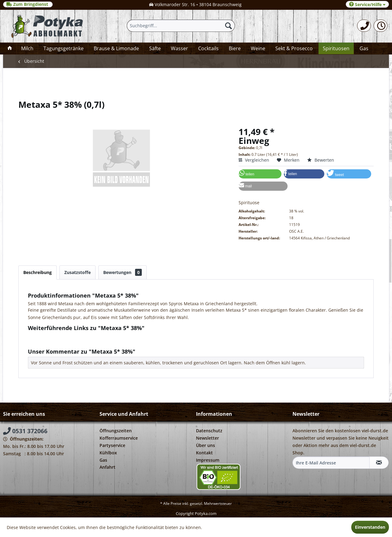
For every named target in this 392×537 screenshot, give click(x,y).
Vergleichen (254, 160)
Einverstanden (370, 527)
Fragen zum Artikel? (51, 336)
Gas (103, 460)
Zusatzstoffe (77, 272)
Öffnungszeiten (116, 431)
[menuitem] (364, 26)
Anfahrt (107, 467)
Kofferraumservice (119, 438)
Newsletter (207, 438)
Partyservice (112, 445)
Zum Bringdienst (28, 4)
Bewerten (321, 160)
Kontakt (204, 453)
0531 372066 (25, 431)
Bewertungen (123, 272)
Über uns (205, 445)
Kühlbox (108, 453)
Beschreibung (38, 272)
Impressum (208, 460)
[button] (260, 174)
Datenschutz (209, 431)
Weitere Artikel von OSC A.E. (59, 342)
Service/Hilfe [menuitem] (367, 4)
